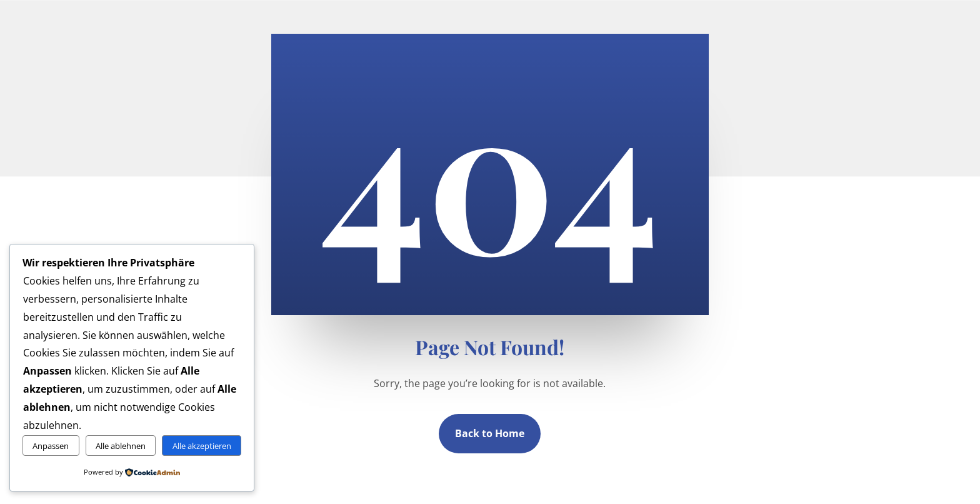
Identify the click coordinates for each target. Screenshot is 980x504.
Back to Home (490, 433)
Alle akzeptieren (202, 446)
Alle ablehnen (121, 446)
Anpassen (51, 446)
